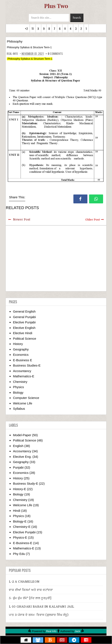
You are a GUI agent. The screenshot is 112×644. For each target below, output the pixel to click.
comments (55, 54)
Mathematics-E (24, 376)
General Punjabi (24, 317)
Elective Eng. (22, 457)
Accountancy (22, 371)
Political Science (24, 339)
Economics (21, 355)
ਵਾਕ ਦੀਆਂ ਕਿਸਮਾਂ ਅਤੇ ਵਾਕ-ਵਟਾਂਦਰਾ (31, 590)
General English (24, 311)
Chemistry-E (22, 527)
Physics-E (20, 537)
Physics (18, 387)
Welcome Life (23, 403)
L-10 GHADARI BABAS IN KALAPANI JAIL (42, 607)
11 (33, 28)
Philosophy (15, 41)
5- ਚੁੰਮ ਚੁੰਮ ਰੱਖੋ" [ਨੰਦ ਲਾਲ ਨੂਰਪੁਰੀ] (30, 598)
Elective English (24, 328)
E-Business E (22, 360)
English (18, 446)
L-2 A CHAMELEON (24, 582)
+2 (26, 28)
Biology (18, 392)
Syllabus (19, 409)
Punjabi (18, 467)
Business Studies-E (27, 365)
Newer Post (22, 219)
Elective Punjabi (24, 322)
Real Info (51, 631)
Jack (78, 631)
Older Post (93, 220)
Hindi (17, 511)
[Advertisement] (56, 258)
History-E (20, 489)
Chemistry (20, 382)
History (18, 344)
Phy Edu (19, 554)
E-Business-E (23, 543)
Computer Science (26, 398)
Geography (21, 349)
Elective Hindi (23, 333)
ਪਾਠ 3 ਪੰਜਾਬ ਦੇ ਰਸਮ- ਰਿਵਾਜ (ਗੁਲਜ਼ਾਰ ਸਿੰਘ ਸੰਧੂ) (39, 615)
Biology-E (20, 521)
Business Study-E (25, 483)
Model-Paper (22, 435)
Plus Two (56, 6)
